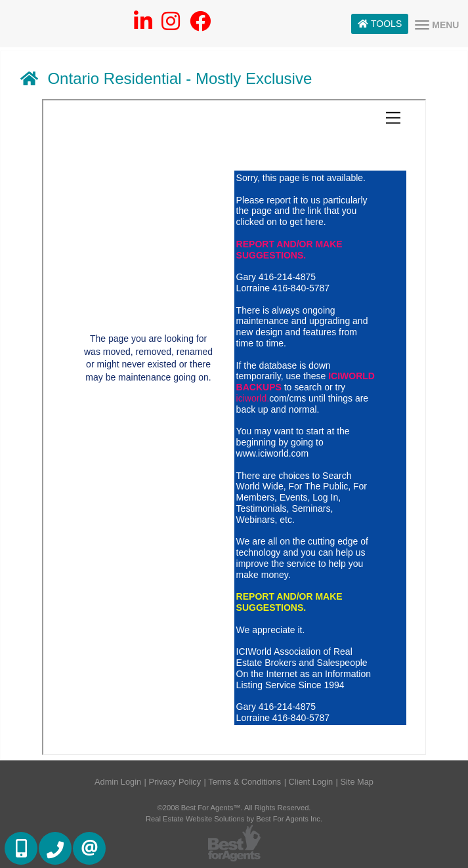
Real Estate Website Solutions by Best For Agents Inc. (234, 819)
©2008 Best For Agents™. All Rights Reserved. (234, 808)
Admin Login (118, 782)
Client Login (311, 782)
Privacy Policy (175, 782)
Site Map (357, 782)
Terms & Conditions (245, 782)
